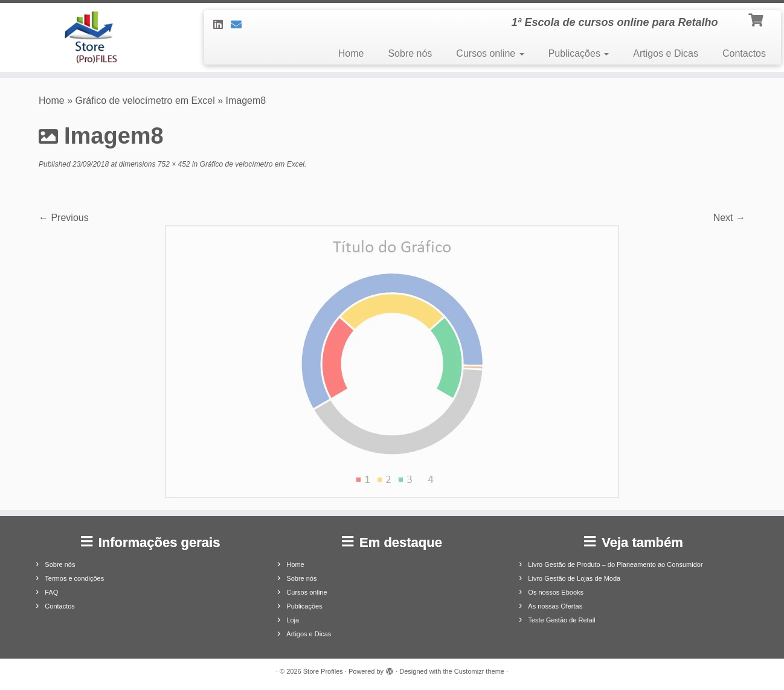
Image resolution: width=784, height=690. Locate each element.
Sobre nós (410, 53)
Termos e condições (74, 578)
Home (351, 53)
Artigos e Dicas (666, 53)
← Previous (64, 218)
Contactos (744, 53)
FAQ (51, 592)
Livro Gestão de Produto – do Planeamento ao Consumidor (615, 564)
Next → (729, 218)
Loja (293, 620)
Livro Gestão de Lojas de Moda (574, 578)
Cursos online (490, 53)
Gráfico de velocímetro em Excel (145, 101)
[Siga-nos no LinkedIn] (222, 25)
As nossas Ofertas (555, 606)
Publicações (579, 53)
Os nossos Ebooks (556, 592)
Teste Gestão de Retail (561, 620)
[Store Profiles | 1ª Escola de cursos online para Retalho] (91, 37)
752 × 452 (173, 164)
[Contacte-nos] (240, 25)
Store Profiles (323, 671)
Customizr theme (479, 671)
